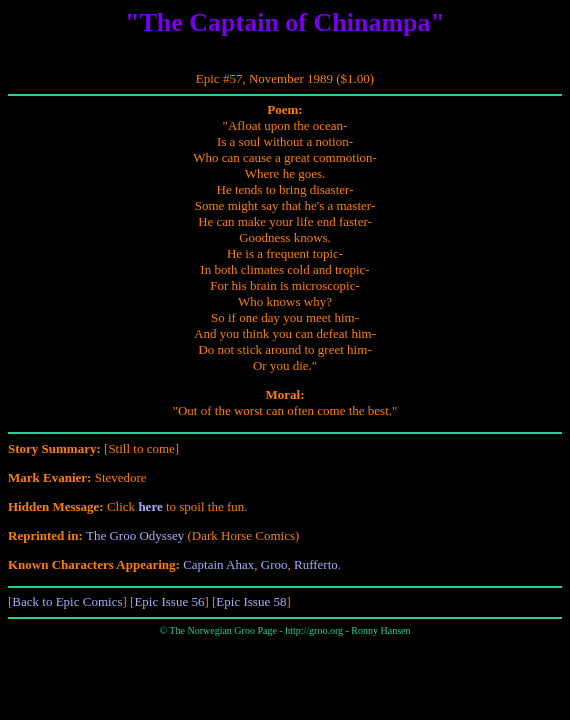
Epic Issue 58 (251, 601)
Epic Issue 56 (169, 601)
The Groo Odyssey (135, 535)
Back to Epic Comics (67, 601)
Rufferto (316, 564)
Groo (274, 564)
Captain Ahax (218, 564)
